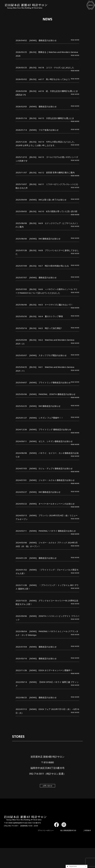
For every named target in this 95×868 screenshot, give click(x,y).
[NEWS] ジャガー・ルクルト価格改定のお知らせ (52, 480)
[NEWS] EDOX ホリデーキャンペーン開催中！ (51, 670)
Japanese (72, 866)
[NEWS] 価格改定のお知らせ (43, 40)
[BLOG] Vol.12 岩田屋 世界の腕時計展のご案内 (52, 172)
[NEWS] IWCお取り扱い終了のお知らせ (48, 200)
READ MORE (75, 40)
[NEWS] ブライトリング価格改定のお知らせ (50, 382)
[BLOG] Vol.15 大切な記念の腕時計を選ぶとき (52, 118)
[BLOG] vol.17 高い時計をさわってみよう (50, 79)
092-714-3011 (13, 826)
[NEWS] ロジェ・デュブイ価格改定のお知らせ (51, 468)
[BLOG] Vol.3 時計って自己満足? (46, 328)
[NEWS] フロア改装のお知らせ (44, 130)
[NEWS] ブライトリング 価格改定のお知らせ (50, 430)
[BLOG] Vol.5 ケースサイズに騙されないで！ (51, 305)
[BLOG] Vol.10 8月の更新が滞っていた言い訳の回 (54, 211)
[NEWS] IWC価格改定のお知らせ (45, 239)
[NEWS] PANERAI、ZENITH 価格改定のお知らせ (53, 394)
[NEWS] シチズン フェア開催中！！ (46, 418)
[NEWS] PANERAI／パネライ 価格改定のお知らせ (53, 531)
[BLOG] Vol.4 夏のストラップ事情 (46, 316)
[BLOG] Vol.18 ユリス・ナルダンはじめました (52, 67)
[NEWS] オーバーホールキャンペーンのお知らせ (52, 504)
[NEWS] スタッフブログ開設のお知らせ (48, 355)
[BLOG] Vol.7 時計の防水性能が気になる (49, 266)
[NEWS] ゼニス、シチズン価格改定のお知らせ (51, 441)
